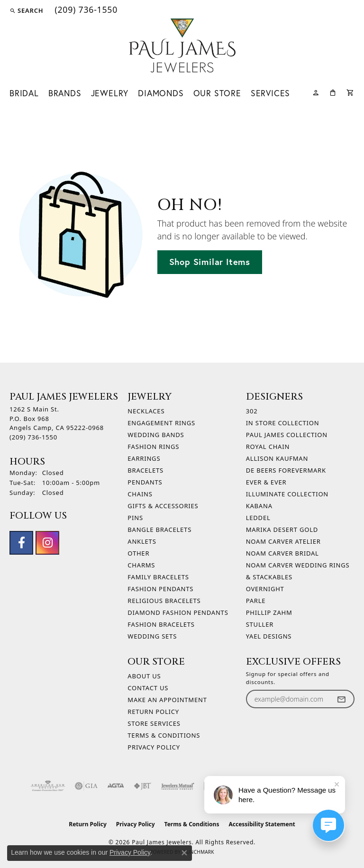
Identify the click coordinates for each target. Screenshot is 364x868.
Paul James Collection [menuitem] (287, 435)
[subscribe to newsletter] (341, 699)
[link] (85, 10)
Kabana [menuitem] (259, 506)
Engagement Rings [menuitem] (161, 423)
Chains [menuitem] (140, 494)
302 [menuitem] (252, 411)
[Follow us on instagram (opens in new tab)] (47, 543)
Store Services (154, 723)
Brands (65, 93)
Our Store (217, 93)
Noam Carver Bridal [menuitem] (282, 553)
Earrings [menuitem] (144, 458)
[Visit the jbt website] (143, 786)
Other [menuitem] (138, 553)
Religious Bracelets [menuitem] (164, 601)
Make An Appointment (167, 700)
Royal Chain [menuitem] (268, 447)
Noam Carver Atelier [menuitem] (283, 541)
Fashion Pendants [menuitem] (160, 589)
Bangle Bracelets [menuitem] (159, 530)
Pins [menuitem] (135, 518)
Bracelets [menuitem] (146, 470)
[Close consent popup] (184, 853)
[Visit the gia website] (86, 786)
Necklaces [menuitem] (146, 411)
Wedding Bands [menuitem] (156, 435)
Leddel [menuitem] (258, 518)
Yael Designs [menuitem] (269, 636)
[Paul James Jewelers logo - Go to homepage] (182, 46)
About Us (144, 676)
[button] (26, 10)
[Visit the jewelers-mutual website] (177, 786)
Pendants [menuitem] (145, 482)
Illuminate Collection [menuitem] (287, 494)
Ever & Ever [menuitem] (266, 482)
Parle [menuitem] (256, 601)
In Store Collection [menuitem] (283, 423)
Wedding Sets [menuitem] (152, 636)
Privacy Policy (154, 747)
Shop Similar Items (210, 262)
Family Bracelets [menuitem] (158, 577)
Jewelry (110, 93)
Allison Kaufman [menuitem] (277, 458)
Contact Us (148, 688)
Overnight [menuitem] (265, 589)
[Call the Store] (33, 437)
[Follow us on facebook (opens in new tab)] (21, 543)
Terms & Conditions (164, 735)
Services (270, 93)
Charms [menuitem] (141, 565)
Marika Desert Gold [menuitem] (282, 530)
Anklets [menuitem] (142, 541)
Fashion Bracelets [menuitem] (161, 624)
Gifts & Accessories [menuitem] (163, 506)
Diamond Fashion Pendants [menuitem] (178, 612)
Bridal (24, 93)
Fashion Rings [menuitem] (153, 447)
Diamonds (161, 93)
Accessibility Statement (262, 824)
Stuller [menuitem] (260, 624)
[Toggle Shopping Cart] (350, 92)
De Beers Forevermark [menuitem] (286, 470)
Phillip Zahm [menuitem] (269, 612)
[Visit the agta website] (116, 786)
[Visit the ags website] (48, 786)
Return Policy (153, 712)
